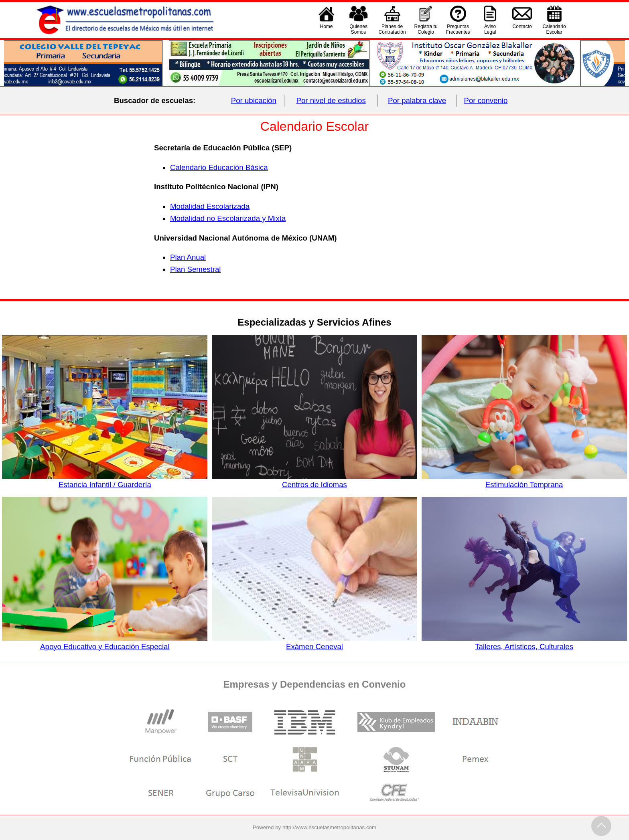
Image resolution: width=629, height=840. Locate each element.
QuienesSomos (358, 29)
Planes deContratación (392, 29)
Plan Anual (188, 257)
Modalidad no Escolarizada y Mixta (228, 218)
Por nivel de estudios (331, 100)
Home (327, 29)
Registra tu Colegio (426, 29)
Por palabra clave (417, 100)
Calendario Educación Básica (219, 167)
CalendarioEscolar (554, 29)
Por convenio (486, 100)
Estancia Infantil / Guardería (105, 480)
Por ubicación (254, 100)
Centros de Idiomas (314, 480)
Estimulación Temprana (524, 480)
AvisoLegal (490, 29)
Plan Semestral (196, 269)
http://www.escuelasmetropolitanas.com (329, 827)
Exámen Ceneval (314, 642)
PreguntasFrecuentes (458, 29)
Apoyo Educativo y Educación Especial (105, 642)
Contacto (522, 29)
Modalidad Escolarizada (210, 206)
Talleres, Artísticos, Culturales (524, 642)
